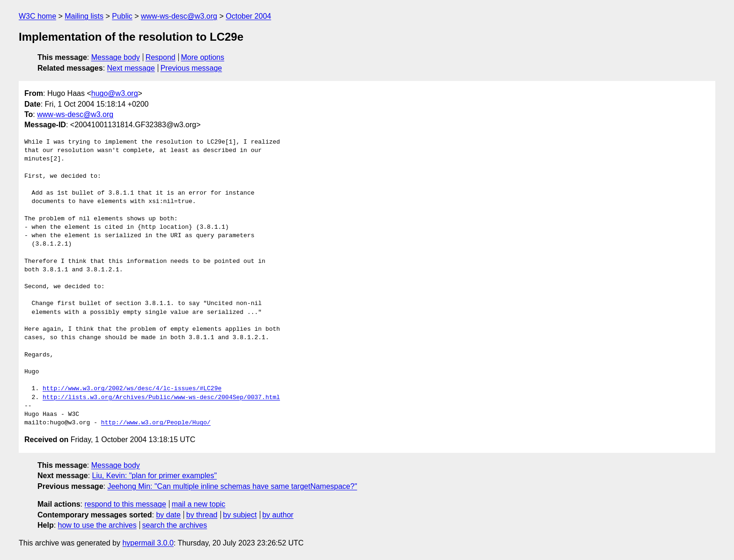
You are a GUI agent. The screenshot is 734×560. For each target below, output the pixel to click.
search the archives (175, 525)
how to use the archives (97, 525)
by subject (240, 515)
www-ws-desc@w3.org (179, 16)
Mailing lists (84, 16)
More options (203, 57)
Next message (131, 68)
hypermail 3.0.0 (148, 543)
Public (122, 16)
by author (278, 515)
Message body (116, 57)
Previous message (191, 68)
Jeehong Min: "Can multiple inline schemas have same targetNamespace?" (232, 486)
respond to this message (125, 504)
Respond (161, 57)
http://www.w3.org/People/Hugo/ (156, 423)
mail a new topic (199, 504)
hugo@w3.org (115, 93)
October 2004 (248, 16)
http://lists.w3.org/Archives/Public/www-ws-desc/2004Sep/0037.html (161, 398)
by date (168, 515)
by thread (202, 515)
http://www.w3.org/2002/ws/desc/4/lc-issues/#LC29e (132, 389)
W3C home (37, 16)
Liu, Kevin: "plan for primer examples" (155, 476)
